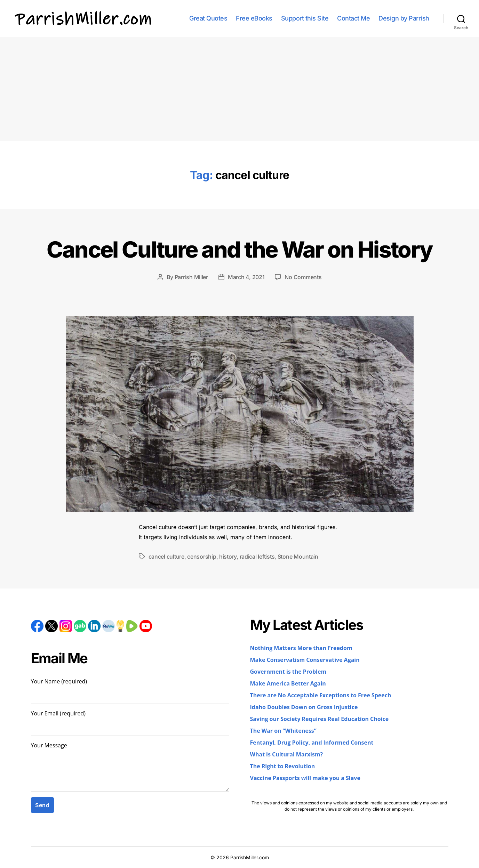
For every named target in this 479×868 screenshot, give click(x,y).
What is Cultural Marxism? (287, 755)
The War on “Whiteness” (283, 731)
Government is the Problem (288, 672)
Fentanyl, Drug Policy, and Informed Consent (312, 743)
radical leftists (257, 557)
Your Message (130, 767)
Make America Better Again (288, 684)
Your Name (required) (130, 691)
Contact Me (353, 18)
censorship (202, 557)
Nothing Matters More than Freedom (301, 648)
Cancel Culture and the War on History (240, 249)
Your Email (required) (130, 723)
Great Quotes (208, 18)
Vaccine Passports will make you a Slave (305, 778)
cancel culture (166, 557)
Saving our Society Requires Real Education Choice (320, 719)
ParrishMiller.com (250, 857)
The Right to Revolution (283, 766)
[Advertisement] (240, 89)
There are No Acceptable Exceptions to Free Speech (321, 696)
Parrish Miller (191, 277)
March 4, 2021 (246, 277)
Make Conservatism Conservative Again (305, 660)
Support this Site (305, 18)
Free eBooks (254, 18)
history (228, 557)
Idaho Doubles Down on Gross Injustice (304, 707)
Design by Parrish (404, 18)
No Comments (303, 277)
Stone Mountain (298, 557)
